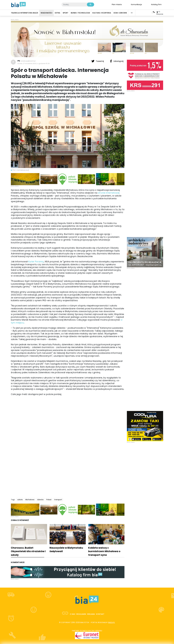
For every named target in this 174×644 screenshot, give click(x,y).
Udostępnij (117, 61)
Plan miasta (117, 4)
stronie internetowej (109, 193)
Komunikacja (136, 4)
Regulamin (81, 614)
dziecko (40, 500)
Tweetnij (98, 61)
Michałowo (30, 500)
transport (58, 500)
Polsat (49, 500)
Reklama (91, 614)
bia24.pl (112, 622)
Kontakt (100, 614)
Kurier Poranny (36, 262)
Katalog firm (156, 4)
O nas (72, 614)
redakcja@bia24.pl (28, 61)
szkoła (20, 500)
